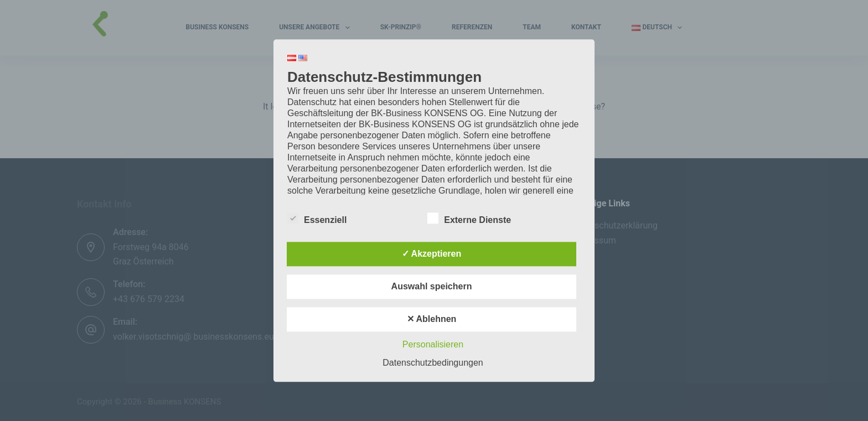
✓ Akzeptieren (432, 254)
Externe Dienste (469, 218)
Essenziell (317, 218)
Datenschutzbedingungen (433, 363)
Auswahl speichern (432, 286)
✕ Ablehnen (432, 319)
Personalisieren (433, 344)
